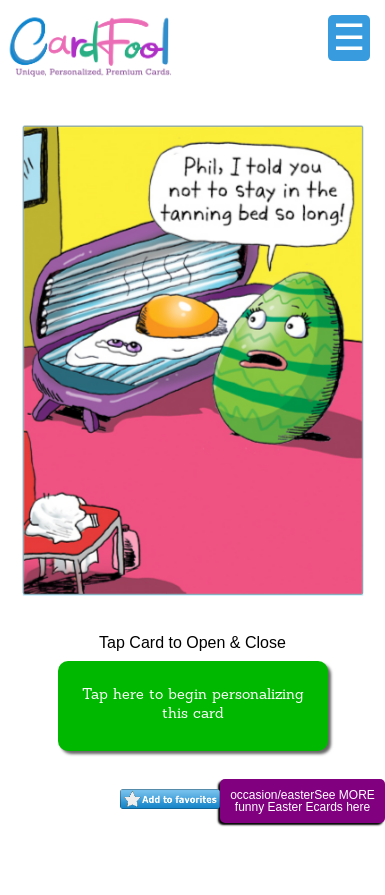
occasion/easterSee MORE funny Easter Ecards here (302, 801)
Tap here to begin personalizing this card (193, 705)
